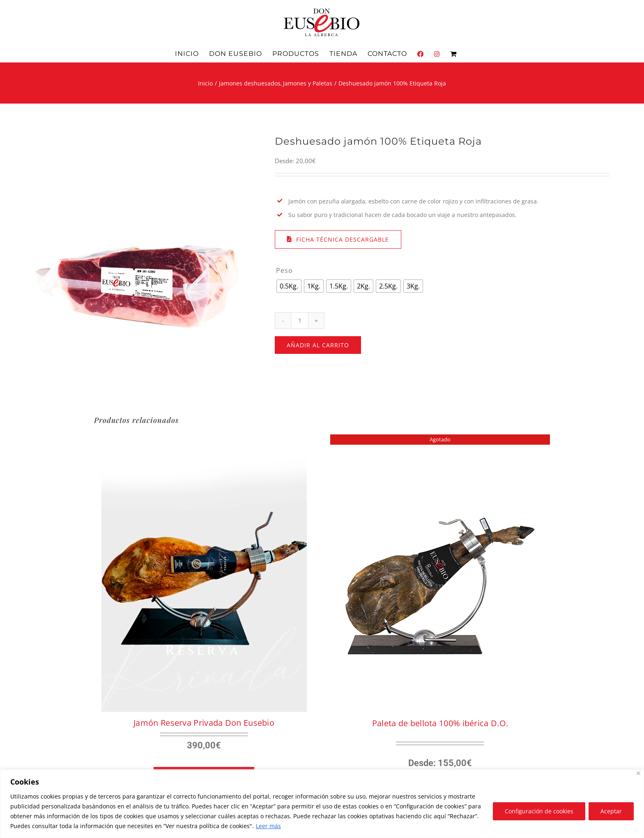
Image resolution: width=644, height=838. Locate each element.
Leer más (268, 826)
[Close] (638, 773)
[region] (322, 804)
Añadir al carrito (318, 345)
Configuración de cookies (539, 811)
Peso (284, 270)
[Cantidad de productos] (300, 321)
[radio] (289, 286)
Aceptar (611, 811)
